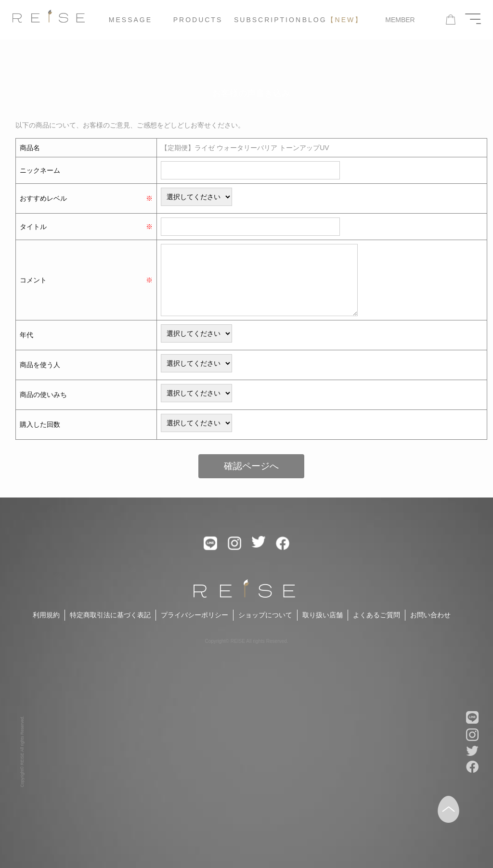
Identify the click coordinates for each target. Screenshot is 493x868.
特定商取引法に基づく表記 (110, 615)
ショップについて (265, 615)
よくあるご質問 (376, 615)
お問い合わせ (430, 615)
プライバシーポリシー (195, 615)
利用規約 (46, 615)
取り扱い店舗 (323, 615)
